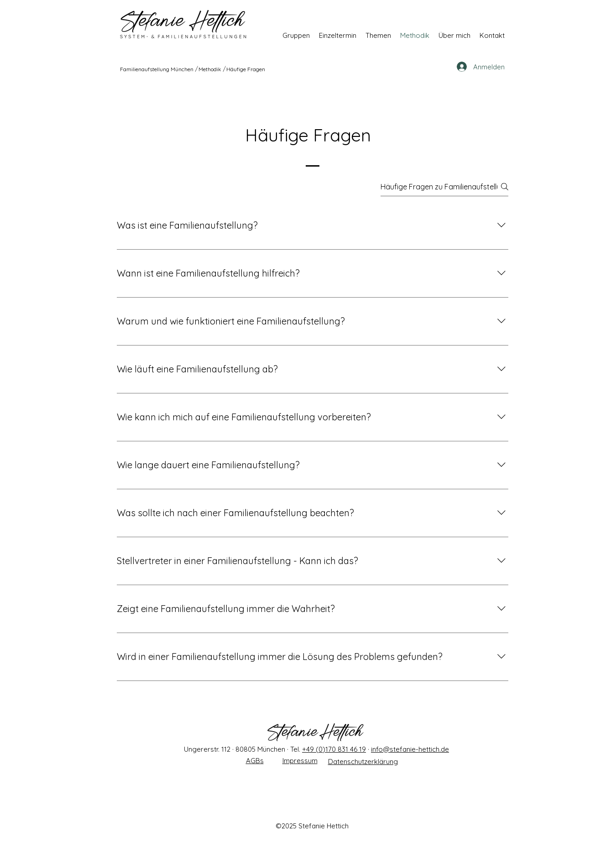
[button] (296, 35)
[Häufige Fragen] (246, 69)
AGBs (255, 761)
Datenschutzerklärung (363, 762)
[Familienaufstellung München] (157, 69)
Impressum (300, 761)
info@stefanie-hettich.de (410, 749)
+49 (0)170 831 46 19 (334, 749)
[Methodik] (210, 69)
